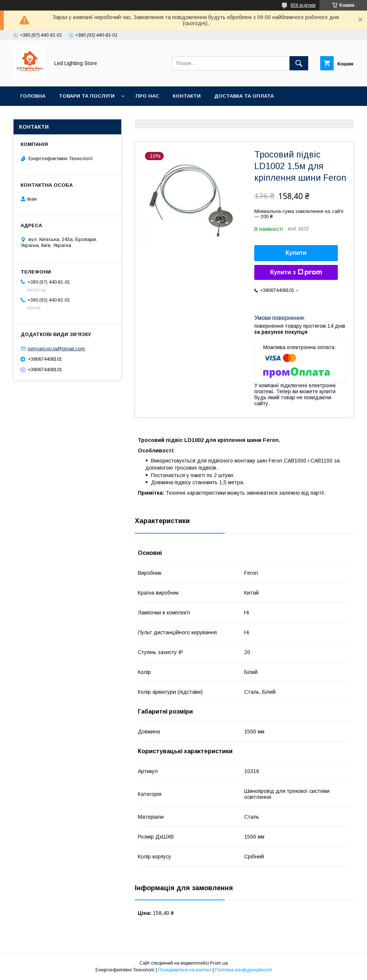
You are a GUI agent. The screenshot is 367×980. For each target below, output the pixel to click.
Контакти (187, 96)
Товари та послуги (87, 96)
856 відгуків (303, 5)
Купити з (296, 272)
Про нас (147, 96)
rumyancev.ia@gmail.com (56, 349)
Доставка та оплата (244, 96)
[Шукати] (299, 63)
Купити (296, 253)
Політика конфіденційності (243, 970)
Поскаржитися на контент (185, 970)
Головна (33, 96)
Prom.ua (219, 963)
